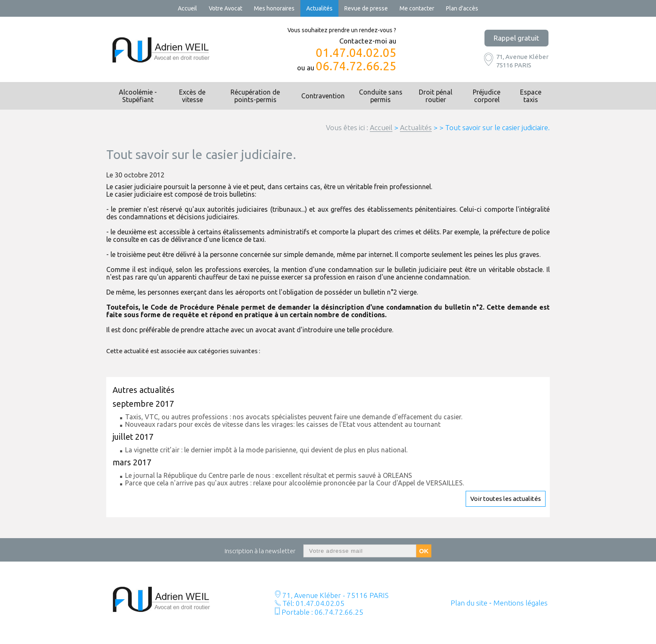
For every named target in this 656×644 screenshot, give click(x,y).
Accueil (187, 8)
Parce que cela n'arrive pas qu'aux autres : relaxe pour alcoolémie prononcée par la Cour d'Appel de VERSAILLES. (295, 483)
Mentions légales (520, 603)
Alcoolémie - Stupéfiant (138, 96)
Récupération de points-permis (255, 96)
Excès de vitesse (192, 96)
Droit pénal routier (436, 96)
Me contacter (417, 8)
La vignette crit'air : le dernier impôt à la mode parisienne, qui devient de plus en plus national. (266, 450)
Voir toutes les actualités (506, 499)
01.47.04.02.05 (356, 53)
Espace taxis (531, 96)
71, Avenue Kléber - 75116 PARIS (335, 595)
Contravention (323, 96)
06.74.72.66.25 (356, 66)
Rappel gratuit (516, 38)
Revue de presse (366, 8)
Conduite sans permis (381, 96)
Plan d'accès (462, 8)
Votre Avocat (225, 8)
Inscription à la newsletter (260, 551)
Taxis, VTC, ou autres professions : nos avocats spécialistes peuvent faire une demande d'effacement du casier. (294, 417)
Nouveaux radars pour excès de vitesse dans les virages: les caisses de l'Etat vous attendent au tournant (283, 424)
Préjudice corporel (487, 96)
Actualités (319, 8)
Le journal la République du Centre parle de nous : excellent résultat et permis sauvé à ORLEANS (269, 475)
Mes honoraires (274, 8)
